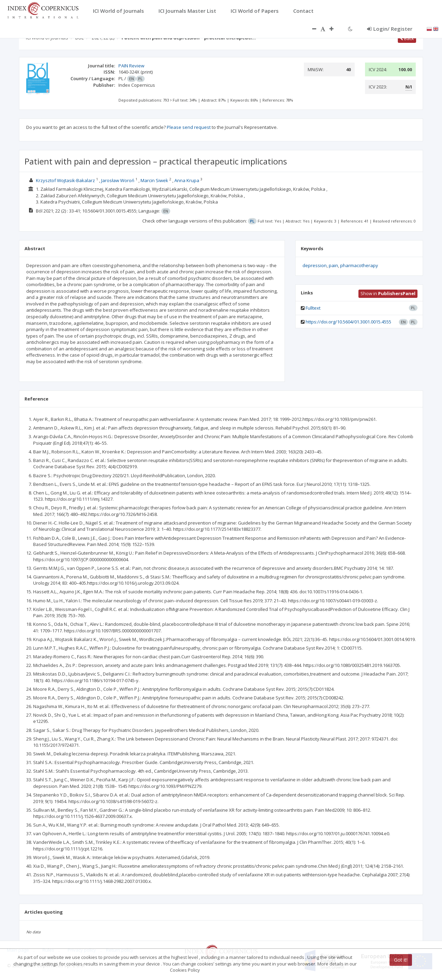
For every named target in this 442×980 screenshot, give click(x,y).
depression (315, 265)
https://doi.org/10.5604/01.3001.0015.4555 (348, 322)
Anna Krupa (187, 180)
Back (407, 38)
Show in (388, 293)
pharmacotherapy (359, 265)
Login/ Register (390, 29)
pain (333, 265)
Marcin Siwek (154, 180)
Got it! (401, 960)
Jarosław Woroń (118, 180)
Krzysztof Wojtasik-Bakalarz (65, 180)
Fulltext (313, 308)
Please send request (189, 127)
